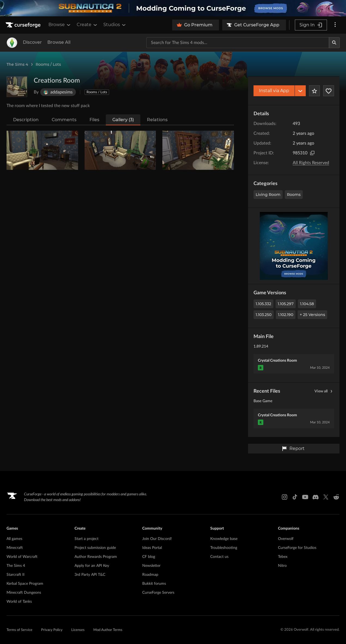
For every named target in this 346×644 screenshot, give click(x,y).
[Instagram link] (285, 497)
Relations (157, 120)
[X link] (326, 497)
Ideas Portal (152, 548)
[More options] (335, 25)
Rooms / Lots (48, 64)
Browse (60, 25)
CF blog (149, 557)
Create (87, 25)
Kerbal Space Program (25, 584)
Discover (32, 42)
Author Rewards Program (96, 557)
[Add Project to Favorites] (314, 91)
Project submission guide (95, 548)
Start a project (86, 539)
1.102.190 (286, 315)
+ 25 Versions (312, 315)
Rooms (294, 195)
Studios (115, 25)
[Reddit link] (336, 497)
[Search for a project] (238, 43)
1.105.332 (263, 304)
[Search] (334, 43)
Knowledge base (224, 539)
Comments (64, 120)
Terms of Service (19, 630)
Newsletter (151, 566)
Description (26, 120)
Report (293, 449)
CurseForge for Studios (297, 548)
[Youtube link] (305, 497)
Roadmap (150, 575)
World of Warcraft (22, 557)
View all (324, 391)
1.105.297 (286, 304)
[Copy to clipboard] (312, 153)
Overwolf (286, 539)
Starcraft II (16, 575)
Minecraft (15, 548)
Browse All (59, 42)
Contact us (219, 557)
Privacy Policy (52, 630)
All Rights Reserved (311, 163)
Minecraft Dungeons (24, 593)
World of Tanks (19, 602)
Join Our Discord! (157, 539)
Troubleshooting (224, 548)
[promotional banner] (173, 8)
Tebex (283, 557)
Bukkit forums (154, 584)
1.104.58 (307, 304)
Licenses (78, 630)
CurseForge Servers (158, 593)
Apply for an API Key (92, 566)
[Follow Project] (329, 91)
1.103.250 (264, 315)
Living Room (268, 195)
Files (94, 120)
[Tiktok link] (295, 497)
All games (14, 539)
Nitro (282, 566)
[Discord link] (316, 497)
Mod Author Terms (108, 630)
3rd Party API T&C (90, 575)
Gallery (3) (123, 120)
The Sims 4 (17, 64)
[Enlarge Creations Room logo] (17, 87)
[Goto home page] (24, 25)
